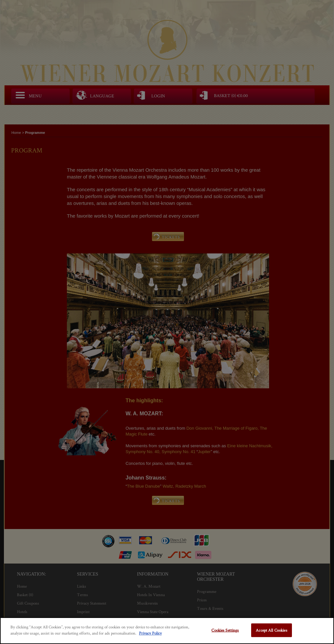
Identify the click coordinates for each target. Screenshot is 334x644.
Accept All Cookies (271, 630)
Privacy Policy (150, 633)
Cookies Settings (225, 630)
